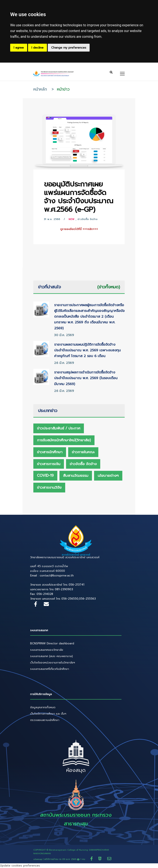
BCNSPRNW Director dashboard (52, 643)
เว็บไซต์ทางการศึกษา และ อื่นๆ (48, 714)
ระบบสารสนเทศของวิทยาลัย (47, 650)
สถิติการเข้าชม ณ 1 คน (65, 859)
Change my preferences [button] (69, 48)
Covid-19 (45, 475)
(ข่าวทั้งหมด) (109, 287)
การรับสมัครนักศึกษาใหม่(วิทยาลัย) (64, 440)
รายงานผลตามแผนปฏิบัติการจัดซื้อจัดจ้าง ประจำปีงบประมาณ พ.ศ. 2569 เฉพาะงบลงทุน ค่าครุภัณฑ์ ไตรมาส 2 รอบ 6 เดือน (87, 350)
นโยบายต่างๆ (108, 475)
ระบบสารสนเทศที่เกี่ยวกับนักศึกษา (50, 669)
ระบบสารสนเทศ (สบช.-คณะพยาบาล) (51, 656)
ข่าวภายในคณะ (83, 452)
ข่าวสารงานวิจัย (49, 487)
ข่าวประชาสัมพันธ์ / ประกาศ (59, 428)
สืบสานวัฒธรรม (76, 475)
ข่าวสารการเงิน (49, 464)
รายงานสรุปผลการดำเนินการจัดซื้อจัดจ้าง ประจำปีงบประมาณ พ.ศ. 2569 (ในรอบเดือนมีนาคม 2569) (86, 378)
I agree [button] (19, 48)
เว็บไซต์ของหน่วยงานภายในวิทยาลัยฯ (53, 663)
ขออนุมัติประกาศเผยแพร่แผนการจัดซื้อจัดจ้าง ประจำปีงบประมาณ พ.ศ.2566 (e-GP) (79, 197)
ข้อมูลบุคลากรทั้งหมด (43, 707)
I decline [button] (37, 48)
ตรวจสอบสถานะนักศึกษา (45, 720)
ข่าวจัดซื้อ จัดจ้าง (87, 219)
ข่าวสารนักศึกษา (50, 452)
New (72, 219)
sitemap (38, 859)
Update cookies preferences (20, 866)
